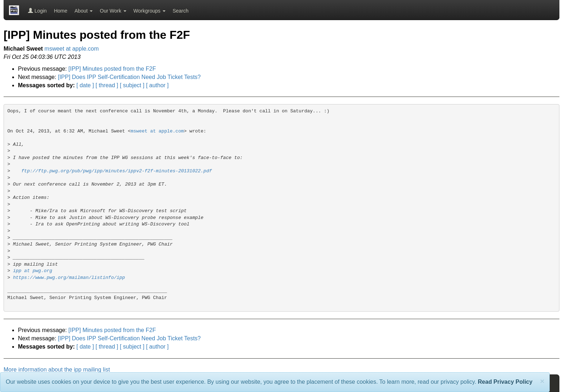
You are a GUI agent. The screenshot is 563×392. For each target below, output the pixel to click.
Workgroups (150, 11)
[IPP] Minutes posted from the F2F (112, 69)
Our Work (113, 11)
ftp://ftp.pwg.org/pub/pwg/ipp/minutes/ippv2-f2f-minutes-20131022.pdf (117, 171)
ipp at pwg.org (32, 271)
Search (181, 11)
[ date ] (85, 85)
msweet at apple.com (72, 49)
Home (61, 11)
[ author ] (157, 85)
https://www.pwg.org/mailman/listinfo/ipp (69, 278)
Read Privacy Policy (505, 382)
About (84, 11)
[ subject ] (132, 85)
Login (37, 11)
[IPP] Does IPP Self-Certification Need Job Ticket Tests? (129, 77)
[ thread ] (107, 85)
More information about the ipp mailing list (57, 370)
